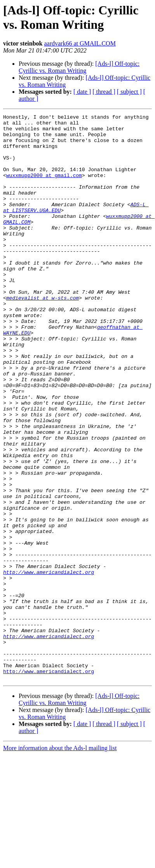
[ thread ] (104, 92)
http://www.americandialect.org (49, 664)
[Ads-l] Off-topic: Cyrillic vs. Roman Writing (79, 67)
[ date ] (82, 92)
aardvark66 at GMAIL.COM (80, 43)
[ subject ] (129, 92)
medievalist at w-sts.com (43, 335)
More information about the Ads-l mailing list (60, 861)
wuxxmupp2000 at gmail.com (44, 188)
